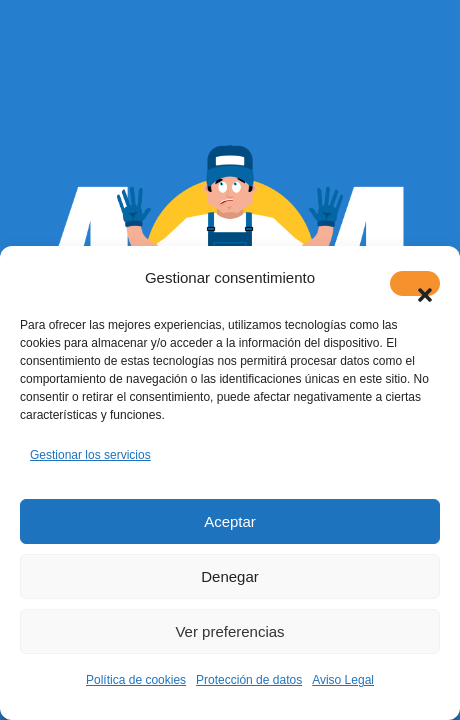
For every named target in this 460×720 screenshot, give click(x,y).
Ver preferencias (229, 631)
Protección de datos (249, 680)
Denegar (230, 576)
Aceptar (230, 521)
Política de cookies (136, 680)
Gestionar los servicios (90, 455)
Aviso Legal (343, 680)
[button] (415, 283)
